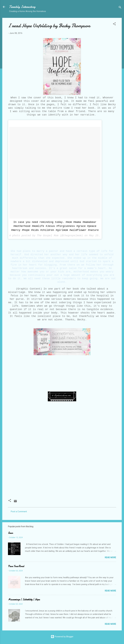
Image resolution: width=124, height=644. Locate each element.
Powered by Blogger (62, 637)
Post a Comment (19, 512)
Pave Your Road (16, 566)
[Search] (120, 8)
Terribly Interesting (22, 7)
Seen (10, 533)
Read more (110, 557)
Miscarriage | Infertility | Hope (24, 600)
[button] (114, 24)
